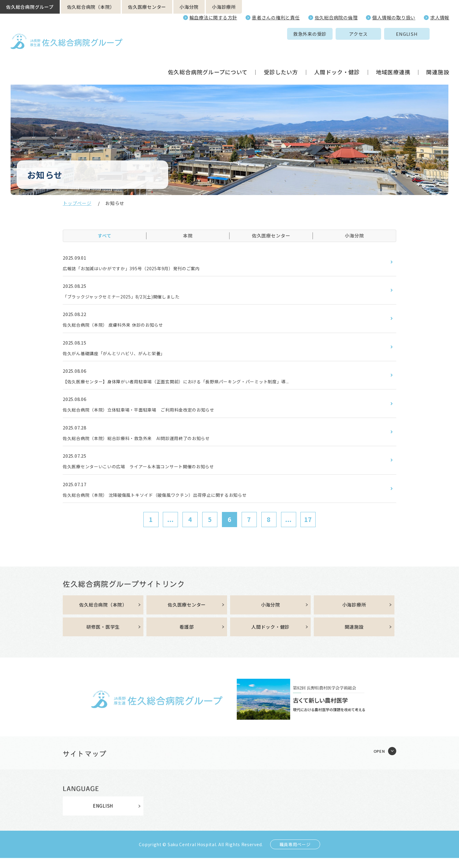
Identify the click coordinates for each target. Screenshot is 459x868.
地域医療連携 (393, 50)
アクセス (311, 34)
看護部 (187, 636)
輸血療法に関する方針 (213, 17)
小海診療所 (224, 7)
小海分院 (189, 7)
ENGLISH (360, 34)
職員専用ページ (295, 854)
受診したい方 (281, 50)
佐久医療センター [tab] (271, 236)
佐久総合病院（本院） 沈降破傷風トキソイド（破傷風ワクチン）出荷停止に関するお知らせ (168, 503)
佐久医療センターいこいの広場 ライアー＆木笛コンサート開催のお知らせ (149, 474)
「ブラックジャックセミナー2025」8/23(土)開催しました (130, 298)
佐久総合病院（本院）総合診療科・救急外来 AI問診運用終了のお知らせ (147, 444)
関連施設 (438, 50)
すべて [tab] (105, 236)
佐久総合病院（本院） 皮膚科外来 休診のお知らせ (120, 327)
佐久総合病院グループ (30, 7)
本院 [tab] (188, 236)
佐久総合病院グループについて (208, 50)
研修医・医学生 (103, 636)
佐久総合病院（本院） (91, 7)
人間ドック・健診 (337, 50)
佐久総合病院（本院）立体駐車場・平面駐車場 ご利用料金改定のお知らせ (149, 415)
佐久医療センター (147, 7)
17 (308, 528)
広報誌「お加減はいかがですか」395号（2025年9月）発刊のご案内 (141, 269)
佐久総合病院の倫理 (336, 17)
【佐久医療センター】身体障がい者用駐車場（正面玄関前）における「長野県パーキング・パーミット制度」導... (192, 386)
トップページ (77, 203)
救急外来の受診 (263, 34)
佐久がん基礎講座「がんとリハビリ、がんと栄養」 (121, 356)
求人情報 (440, 17)
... (171, 528)
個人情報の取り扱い (394, 17)
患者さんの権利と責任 (276, 17)
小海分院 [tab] (354, 236)
